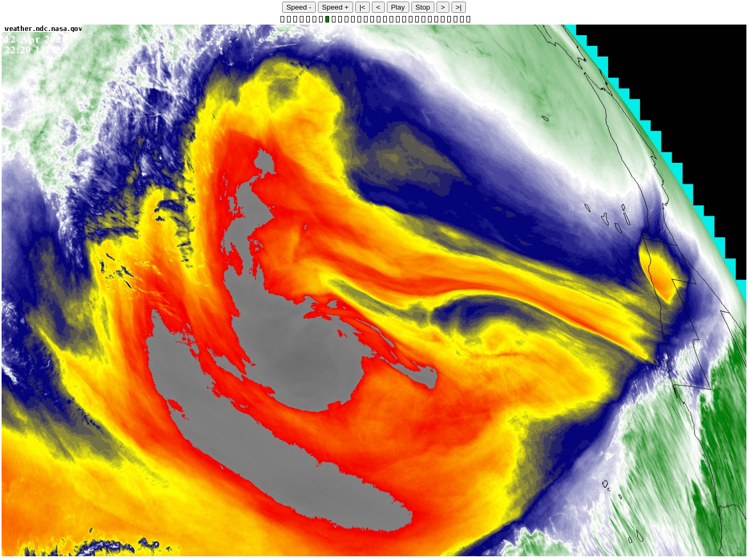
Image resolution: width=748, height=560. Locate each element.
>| (459, 7)
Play (398, 7)
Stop (423, 7)
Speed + (336, 7)
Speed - (299, 7)
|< (363, 7)
